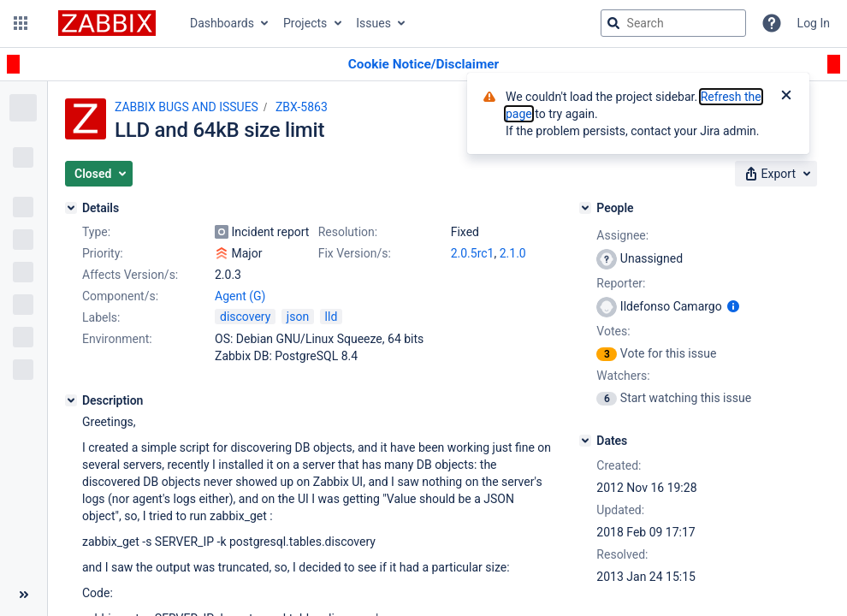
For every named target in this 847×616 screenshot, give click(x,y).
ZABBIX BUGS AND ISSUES (187, 107)
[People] (585, 208)
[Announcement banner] (423, 65)
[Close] (786, 97)
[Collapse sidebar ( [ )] (24, 595)
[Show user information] (733, 306)
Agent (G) (240, 296)
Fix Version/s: (355, 253)
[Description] (71, 400)
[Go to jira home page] (107, 23)
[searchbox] (673, 23)
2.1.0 (513, 253)
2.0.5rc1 (473, 253)
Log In (814, 23)
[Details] (71, 208)
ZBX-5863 (302, 107)
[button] (21, 23)
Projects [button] (305, 23)
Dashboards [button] (222, 23)
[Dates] (585, 441)
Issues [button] (373, 23)
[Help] (772, 23)
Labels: (101, 317)
